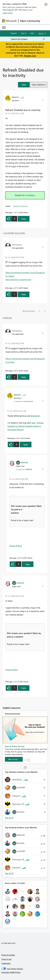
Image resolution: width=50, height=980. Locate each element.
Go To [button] (41, 33)
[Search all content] (28, 39)
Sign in (24, 33)
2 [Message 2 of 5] (13, 682)
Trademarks (6, 963)
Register (14, 33)
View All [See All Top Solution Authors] (9, 818)
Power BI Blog (16, 546)
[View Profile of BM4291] (15, 97)
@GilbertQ (35, 416)
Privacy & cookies (8, 955)
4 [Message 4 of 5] (15, 438)
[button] (24, 85)
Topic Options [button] (38, 85)
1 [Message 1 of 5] (13, 212)
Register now (30, 56)
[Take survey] (14, 759)
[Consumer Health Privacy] (25, 972)
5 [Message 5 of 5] (17, 558)
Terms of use (6, 959)
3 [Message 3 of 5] (13, 288)
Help (32, 33)
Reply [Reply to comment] (24, 294)
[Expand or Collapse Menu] (4, 27)
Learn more (8, 13)
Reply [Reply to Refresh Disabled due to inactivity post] (24, 219)
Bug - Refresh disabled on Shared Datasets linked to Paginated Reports (26, 426)
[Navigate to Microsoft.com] (9, 21)
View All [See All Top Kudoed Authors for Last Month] (9, 873)
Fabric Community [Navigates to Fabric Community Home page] (30, 21)
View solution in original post (18, 279)
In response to (23, 401)
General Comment (20, 206)
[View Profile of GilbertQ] (24, 462)
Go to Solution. (29, 195)
